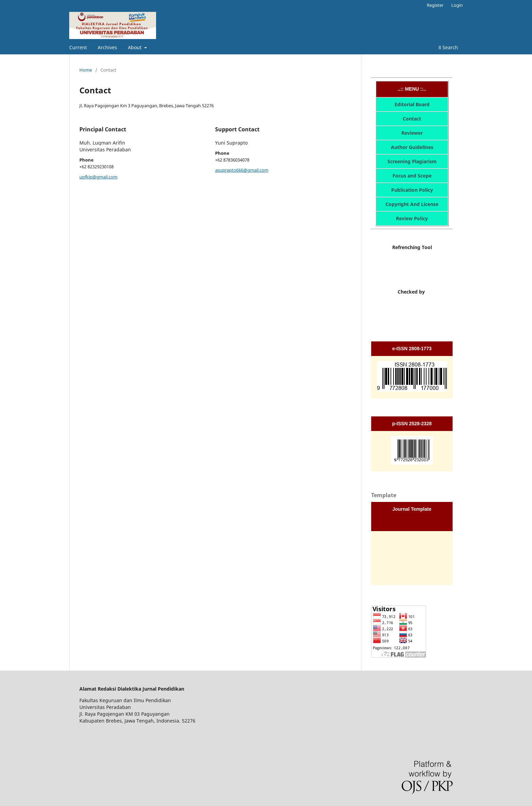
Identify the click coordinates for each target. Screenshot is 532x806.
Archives (107, 47)
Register (435, 5)
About (135, 47)
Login (457, 5)
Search (448, 47)
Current (78, 47)
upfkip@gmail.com (98, 177)
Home (86, 70)
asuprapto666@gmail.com (242, 170)
